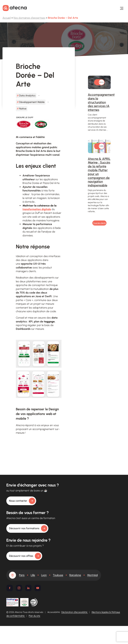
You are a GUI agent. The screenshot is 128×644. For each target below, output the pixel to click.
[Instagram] (19, 588)
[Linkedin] (28, 588)
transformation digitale (37, 209)
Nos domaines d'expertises (29, 18)
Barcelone (75, 575)
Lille (33, 575)
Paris (22, 575)
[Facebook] (10, 588)
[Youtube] (38, 588)
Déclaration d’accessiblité (75, 612)
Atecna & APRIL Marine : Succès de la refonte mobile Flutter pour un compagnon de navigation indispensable (99, 172)
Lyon (44, 575)
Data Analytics (27, 96)
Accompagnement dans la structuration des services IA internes (101, 102)
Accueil (7, 18)
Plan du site (34, 616)
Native (23, 109)
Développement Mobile (32, 102)
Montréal (92, 575)
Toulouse (58, 575)
